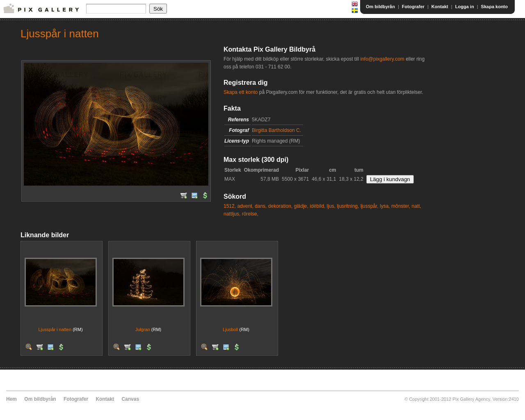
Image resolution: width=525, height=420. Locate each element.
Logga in (465, 7)
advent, (245, 206)
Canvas (130, 399)
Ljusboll (230, 329)
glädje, (301, 206)
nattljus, (232, 214)
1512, (230, 206)
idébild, (317, 206)
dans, (261, 206)
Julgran (143, 329)
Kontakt (440, 7)
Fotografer (413, 7)
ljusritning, (348, 206)
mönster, (401, 206)
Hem (11, 399)
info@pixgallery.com (382, 59)
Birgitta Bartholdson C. (276, 130)
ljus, (331, 206)
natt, (416, 206)
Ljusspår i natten (55, 329)
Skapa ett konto (241, 92)
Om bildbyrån (380, 7)
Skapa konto (494, 7)
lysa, (385, 206)
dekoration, (280, 206)
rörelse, (250, 214)
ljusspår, (370, 206)
